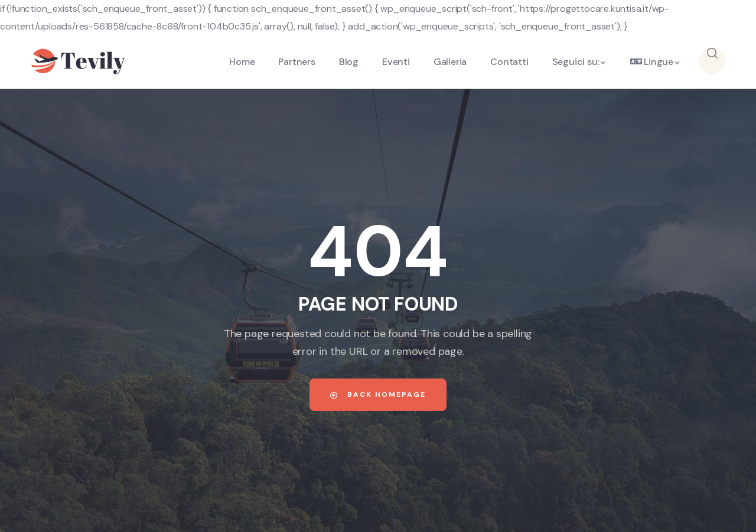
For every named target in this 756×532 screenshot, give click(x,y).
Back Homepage (378, 394)
